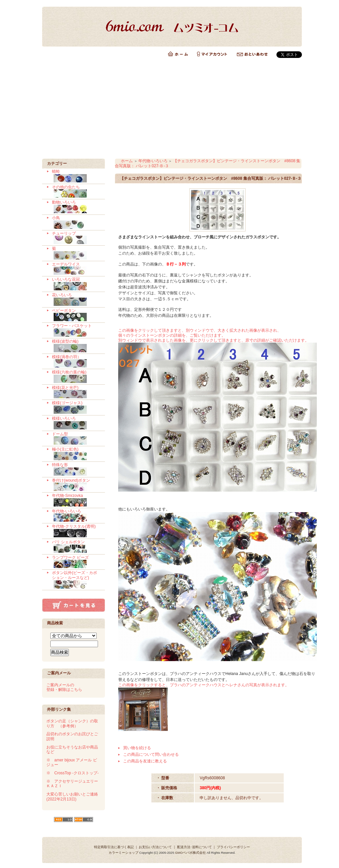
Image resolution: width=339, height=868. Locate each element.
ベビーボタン (76, 315)
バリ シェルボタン (76, 547)
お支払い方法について (155, 847)
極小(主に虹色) (76, 454)
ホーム (127, 161)
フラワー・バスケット (76, 330)
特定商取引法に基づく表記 (114, 847)
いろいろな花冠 (76, 284)
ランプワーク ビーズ (76, 562)
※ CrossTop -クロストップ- (73, 773)
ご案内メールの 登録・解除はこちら (64, 687)
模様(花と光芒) (76, 392)
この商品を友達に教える (145, 761)
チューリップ (76, 238)
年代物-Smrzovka (76, 500)
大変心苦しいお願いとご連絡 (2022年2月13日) (72, 797)
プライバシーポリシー (233, 847)
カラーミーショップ (123, 853)
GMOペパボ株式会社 (191, 853)
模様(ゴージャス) (76, 408)
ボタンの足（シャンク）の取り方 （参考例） (72, 723)
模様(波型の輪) (76, 346)
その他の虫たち (76, 192)
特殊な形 (76, 469)
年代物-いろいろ (76, 516)
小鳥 (76, 222)
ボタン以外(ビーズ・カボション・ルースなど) (76, 580)
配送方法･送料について (194, 847)
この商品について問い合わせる (151, 754)
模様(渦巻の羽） (76, 362)
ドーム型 (76, 439)
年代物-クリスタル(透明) (76, 531)
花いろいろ (76, 300)
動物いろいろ (76, 207)
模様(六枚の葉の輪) (76, 377)
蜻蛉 (76, 176)
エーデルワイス (76, 269)
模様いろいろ (76, 423)
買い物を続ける (137, 748)
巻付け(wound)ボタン (76, 485)
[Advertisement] (169, 109)
